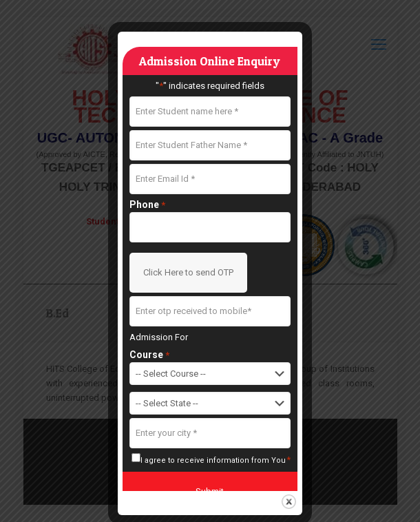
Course (149, 355)
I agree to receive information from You (216, 460)
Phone (147, 205)
